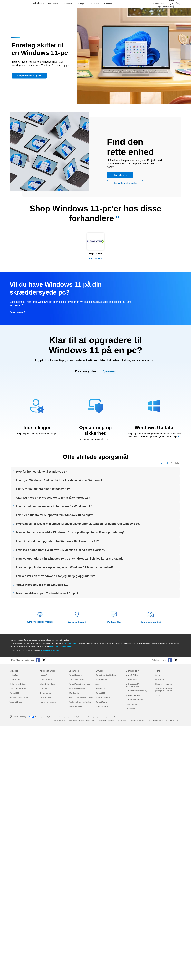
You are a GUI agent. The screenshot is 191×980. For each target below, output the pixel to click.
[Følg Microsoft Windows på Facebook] (38, 660)
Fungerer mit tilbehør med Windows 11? (43, 489)
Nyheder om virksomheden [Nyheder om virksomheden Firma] (164, 684)
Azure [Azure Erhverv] (97, 684)
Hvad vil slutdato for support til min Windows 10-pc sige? (55, 515)
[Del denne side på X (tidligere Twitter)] (176, 660)
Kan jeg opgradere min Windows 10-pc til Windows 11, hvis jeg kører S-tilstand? (70, 559)
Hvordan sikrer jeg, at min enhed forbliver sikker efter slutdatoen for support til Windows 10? (78, 524)
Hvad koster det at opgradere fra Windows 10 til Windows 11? (57, 541)
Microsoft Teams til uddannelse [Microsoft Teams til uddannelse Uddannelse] (79, 684)
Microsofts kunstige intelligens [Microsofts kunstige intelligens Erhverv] (106, 675)
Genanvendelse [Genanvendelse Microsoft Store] (45, 697)
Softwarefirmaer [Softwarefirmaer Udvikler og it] (131, 704)
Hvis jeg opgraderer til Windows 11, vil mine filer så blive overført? (61, 550)
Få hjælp (95, 4)
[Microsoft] (19, 4)
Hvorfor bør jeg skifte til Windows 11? (42, 472)
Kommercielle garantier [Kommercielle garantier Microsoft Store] (48, 702)
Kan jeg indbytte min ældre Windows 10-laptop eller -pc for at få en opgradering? (70, 532)
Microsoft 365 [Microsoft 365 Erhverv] (100, 693)
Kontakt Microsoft (59, 721)
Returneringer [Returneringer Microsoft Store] (45, 689)
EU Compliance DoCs (155, 721)
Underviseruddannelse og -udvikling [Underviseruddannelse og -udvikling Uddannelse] (81, 697)
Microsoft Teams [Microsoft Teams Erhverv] (101, 702)
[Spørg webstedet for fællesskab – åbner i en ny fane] (151, 618)
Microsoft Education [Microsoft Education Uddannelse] (75, 675)
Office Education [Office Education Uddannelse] (74, 693)
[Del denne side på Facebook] (170, 660)
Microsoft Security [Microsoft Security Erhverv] (102, 680)
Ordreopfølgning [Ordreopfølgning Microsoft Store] (45, 693)
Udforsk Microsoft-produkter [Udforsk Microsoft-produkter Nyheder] (19, 697)
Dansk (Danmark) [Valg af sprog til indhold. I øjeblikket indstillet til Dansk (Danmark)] (20, 717)
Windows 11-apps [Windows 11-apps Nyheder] (16, 702)
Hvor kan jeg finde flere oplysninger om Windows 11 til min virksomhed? (65, 567)
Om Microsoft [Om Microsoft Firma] (159, 680)
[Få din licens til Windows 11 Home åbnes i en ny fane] (18, 312)
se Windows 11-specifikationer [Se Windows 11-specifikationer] (60, 646)
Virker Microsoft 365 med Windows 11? (42, 585)
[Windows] (38, 4)
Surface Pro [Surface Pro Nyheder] (14, 675)
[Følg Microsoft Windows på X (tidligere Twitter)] (44, 660)
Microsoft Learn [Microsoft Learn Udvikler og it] (131, 680)
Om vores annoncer (137, 721)
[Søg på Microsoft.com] (171, 4)
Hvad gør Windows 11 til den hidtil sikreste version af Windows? (59, 480)
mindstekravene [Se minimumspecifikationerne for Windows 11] (71, 644)
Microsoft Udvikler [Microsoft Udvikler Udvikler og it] (132, 675)
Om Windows (52, 4)
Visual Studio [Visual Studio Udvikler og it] (130, 709)
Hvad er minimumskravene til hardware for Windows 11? (54, 506)
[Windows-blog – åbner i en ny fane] (114, 618)
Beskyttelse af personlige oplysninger (81, 721)
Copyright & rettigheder (106, 721)
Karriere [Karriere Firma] (157, 675)
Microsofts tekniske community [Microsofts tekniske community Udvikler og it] (136, 691)
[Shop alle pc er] (120, 175)
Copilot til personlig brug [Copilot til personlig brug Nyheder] (18, 689)
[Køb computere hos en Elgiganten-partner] (95, 246)
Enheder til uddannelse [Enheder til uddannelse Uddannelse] (76, 680)
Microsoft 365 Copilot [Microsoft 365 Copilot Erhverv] (103, 697)
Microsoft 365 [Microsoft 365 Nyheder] (14, 693)
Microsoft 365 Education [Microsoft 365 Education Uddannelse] (77, 689)
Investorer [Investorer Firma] (158, 695)
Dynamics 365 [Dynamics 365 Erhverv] (100, 689)
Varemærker (122, 721)
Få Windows (68, 4)
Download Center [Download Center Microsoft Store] (46, 680)
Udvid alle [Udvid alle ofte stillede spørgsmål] (164, 463)
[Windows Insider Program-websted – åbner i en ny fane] (40, 617)
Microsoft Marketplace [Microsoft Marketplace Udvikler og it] (133, 695)
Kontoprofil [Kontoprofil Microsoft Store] (44, 675)
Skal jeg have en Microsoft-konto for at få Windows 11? (53, 498)
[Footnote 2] (118, 217)
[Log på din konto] (178, 4)
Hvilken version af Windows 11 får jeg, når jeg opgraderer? (56, 576)
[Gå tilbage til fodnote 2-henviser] (10, 650)
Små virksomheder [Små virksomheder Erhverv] (102, 706)
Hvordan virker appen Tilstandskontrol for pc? (47, 593)
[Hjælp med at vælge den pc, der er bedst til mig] (125, 183)
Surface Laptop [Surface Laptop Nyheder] (15, 680)
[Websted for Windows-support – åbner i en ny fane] (77, 618)
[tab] (86, 372)
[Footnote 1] (116, 217)
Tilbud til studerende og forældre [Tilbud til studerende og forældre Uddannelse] (80, 702)
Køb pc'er (82, 4)
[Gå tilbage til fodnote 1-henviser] (10, 644)
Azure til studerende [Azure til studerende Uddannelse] (75, 706)
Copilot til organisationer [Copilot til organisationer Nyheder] (18, 684)
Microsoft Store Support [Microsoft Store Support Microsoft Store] (48, 684)
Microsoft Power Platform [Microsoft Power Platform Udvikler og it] (134, 700)
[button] (29, 76)
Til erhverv (108, 4)
